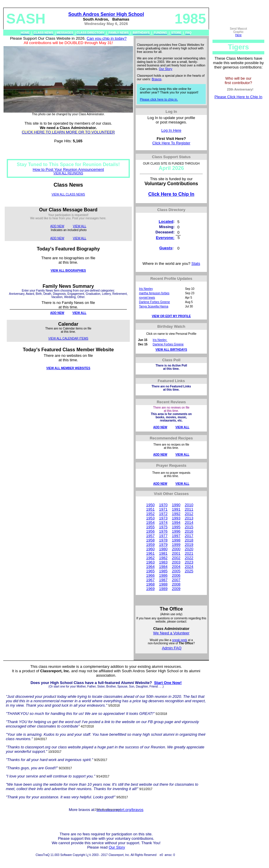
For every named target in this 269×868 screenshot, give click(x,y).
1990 (176, 505)
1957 (150, 536)
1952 (150, 514)
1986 (163, 575)
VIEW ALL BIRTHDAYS (171, 350)
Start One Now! (168, 683)
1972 (163, 514)
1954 (150, 522)
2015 (189, 527)
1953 (150, 518)
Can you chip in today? (107, 38)
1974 (163, 522)
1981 (163, 553)
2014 (189, 522)
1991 (176, 509)
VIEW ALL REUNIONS (68, 173)
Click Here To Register (171, 143)
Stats (196, 264)
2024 (189, 567)
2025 (189, 571)
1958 (150, 540)
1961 (150, 553)
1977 (163, 536)
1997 (176, 536)
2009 (176, 589)
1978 (163, 540)
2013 (189, 518)
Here (238, 35)
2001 (176, 553)
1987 (163, 580)
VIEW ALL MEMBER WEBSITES (68, 368)
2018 (189, 540)
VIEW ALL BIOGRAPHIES (68, 271)
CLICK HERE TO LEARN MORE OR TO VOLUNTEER (68, 132)
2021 (189, 553)
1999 (176, 545)
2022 (189, 558)
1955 (150, 527)
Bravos (157, 79)
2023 (189, 562)
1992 (176, 514)
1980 (163, 549)
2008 (176, 584)
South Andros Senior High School (106, 14)
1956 (150, 531)
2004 (176, 567)
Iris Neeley (146, 289)
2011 (189, 509)
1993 (176, 518)
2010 (189, 505)
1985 (163, 571)
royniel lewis (147, 298)
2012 (189, 514)
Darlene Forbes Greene (154, 302)
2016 (189, 531)
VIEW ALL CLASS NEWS (68, 194)
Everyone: (165, 238)
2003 (176, 562)
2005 (176, 571)
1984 (163, 567)
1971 (163, 509)
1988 (163, 584)
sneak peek (180, 640)
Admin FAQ (172, 648)
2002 (176, 558)
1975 (163, 527)
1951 (150, 509)
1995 (176, 527)
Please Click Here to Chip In (239, 97)
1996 (176, 531)
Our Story (166, 69)
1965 (150, 571)
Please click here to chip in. (159, 99)
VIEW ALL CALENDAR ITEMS (68, 338)
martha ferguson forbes (154, 293)
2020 (189, 549)
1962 (150, 558)
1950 (150, 505)
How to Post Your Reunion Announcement (68, 169)
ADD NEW (57, 226)
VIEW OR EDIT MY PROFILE (171, 316)
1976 (163, 531)
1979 (163, 545)
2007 (176, 580)
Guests (166, 248)
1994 (176, 522)
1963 (150, 562)
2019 (189, 545)
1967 (150, 580)
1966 (150, 575)
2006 (176, 575)
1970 (163, 505)
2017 (189, 536)
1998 (176, 540)
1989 (163, 589)
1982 (163, 558)
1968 (150, 584)
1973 (163, 518)
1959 (150, 545)
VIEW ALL (80, 226)
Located (166, 221)
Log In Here (171, 130)
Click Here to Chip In (171, 194)
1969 (150, 589)
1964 (150, 567)
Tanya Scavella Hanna (154, 306)
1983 (163, 562)
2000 (176, 549)
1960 (150, 549)
